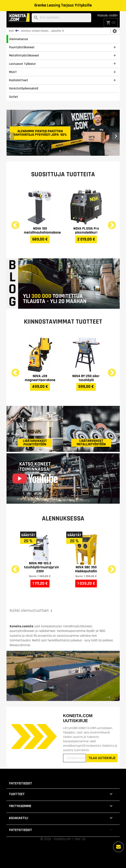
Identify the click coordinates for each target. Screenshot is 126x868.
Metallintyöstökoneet (24, 55)
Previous (13, 223)
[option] (63, 133)
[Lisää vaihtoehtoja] (118, 847)
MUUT (13, 72)
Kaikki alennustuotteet (32, 611)
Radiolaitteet (19, 80)
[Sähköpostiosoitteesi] (75, 758)
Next (109, 223)
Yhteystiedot (20, 783)
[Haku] (61, 18)
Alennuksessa (19, 39)
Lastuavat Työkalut (22, 64)
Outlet (14, 97)
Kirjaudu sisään (108, 15)
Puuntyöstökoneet (22, 47)
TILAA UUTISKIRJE (102, 758)
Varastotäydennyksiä (24, 88)
